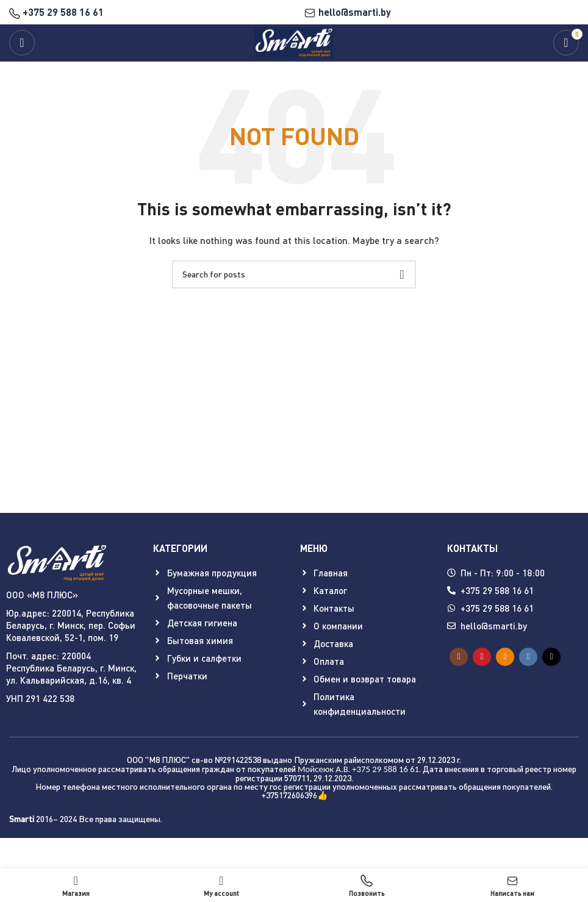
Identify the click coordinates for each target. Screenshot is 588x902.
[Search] (294, 274)
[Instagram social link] (459, 657)
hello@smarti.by (347, 12)
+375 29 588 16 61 (56, 12)
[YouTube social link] (482, 657)
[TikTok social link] (551, 657)
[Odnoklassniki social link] (505, 657)
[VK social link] (528, 657)
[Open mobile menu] (22, 43)
